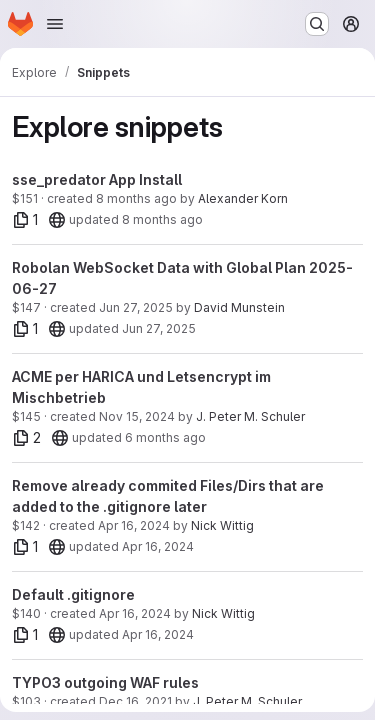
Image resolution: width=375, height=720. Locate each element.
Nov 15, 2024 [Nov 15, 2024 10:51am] (137, 416)
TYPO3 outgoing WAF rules (105, 682)
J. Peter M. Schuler (250, 416)
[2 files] (27, 438)
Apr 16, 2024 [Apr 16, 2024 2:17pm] (134, 525)
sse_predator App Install (97, 179)
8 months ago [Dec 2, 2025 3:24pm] (136, 198)
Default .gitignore (73, 594)
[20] (57, 220)
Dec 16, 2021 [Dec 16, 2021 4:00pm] (135, 701)
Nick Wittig (222, 525)
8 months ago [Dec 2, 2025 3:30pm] (162, 219)
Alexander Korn (243, 198)
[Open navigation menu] (55, 24)
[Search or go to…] (317, 24)
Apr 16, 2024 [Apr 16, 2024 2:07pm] (135, 613)
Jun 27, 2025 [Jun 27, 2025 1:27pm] (136, 307)
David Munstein (239, 307)
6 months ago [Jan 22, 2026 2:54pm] (165, 437)
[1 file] (25, 220)
